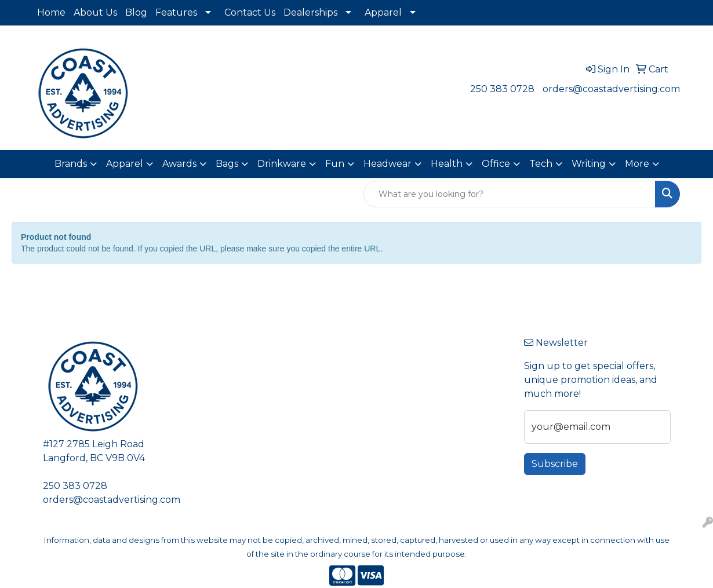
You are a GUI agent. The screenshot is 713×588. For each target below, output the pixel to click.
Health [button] (447, 164)
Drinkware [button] (282, 164)
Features (176, 12)
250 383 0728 (502, 89)
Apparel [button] (125, 164)
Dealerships (310, 12)
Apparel (383, 12)
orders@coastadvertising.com (611, 89)
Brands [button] (71, 164)
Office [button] (496, 164)
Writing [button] (589, 164)
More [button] (637, 164)
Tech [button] (541, 164)
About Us (95, 12)
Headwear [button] (388, 164)
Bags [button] (227, 164)
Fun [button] (335, 164)
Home (51, 12)
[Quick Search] (510, 194)
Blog (136, 12)
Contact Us (250, 12)
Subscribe (555, 464)
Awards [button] (179, 164)
